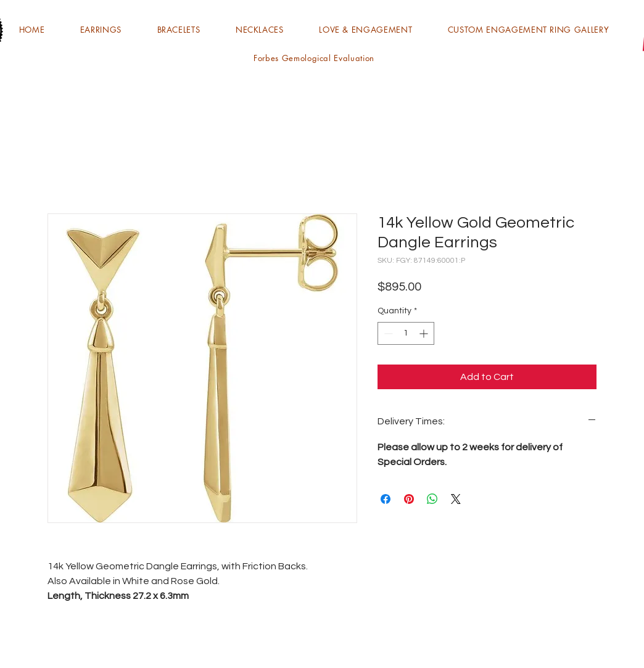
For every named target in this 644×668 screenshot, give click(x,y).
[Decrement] (387, 333)
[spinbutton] (406, 333)
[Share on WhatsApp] (432, 499)
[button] (101, 30)
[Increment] (425, 333)
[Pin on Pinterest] (409, 499)
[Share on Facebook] (386, 499)
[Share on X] (456, 499)
